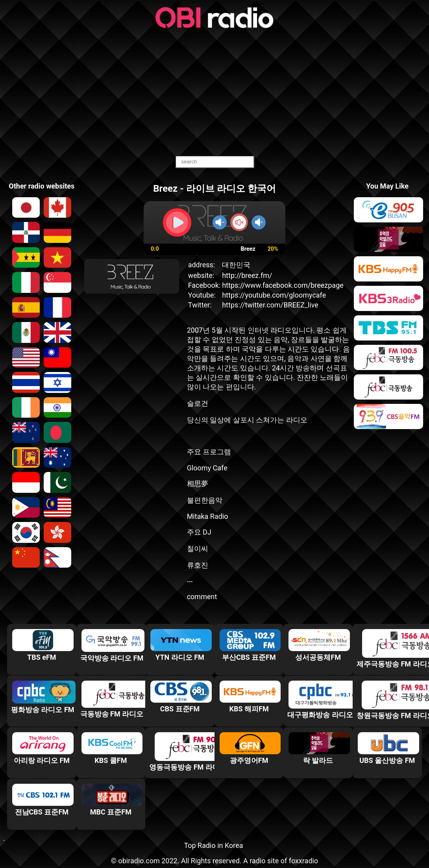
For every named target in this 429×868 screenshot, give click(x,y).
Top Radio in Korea (213, 845)
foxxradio (304, 861)
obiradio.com (139, 861)
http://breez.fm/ (247, 275)
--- (190, 581)
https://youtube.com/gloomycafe (274, 295)
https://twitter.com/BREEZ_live (270, 305)
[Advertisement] (214, 93)
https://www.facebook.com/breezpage (283, 285)
